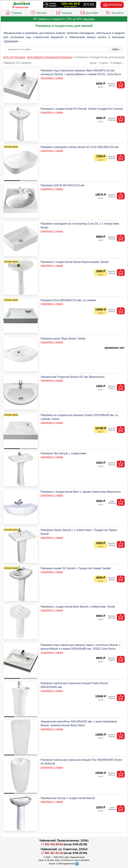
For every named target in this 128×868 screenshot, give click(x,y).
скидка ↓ (118, 63)
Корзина (64, 12)
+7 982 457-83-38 (52, 853)
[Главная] (22, 3)
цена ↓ (106, 63)
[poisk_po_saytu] (57, 49)
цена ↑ (94, 63)
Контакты (114, 12)
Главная (13, 12)
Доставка (89, 12)
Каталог (39, 12)
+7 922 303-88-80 (52, 844)
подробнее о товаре (52, 78)
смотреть (89, 19)
